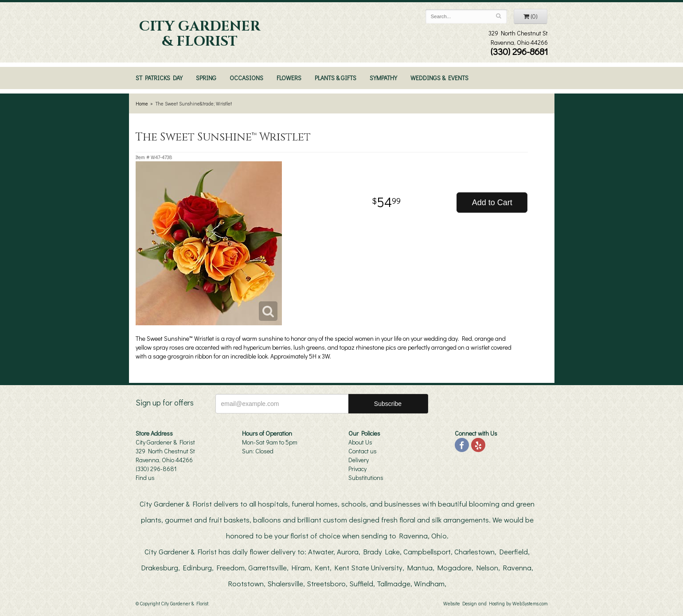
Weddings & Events (439, 78)
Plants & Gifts (336, 78)
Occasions (246, 78)
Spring (206, 78)
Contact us (363, 451)
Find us (145, 478)
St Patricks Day (159, 78)
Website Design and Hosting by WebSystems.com (496, 603)
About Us (360, 442)
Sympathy (383, 78)
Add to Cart (492, 203)
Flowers (289, 78)
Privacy (357, 469)
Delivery (359, 460)
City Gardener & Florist (200, 34)
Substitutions (366, 478)
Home (142, 103)
